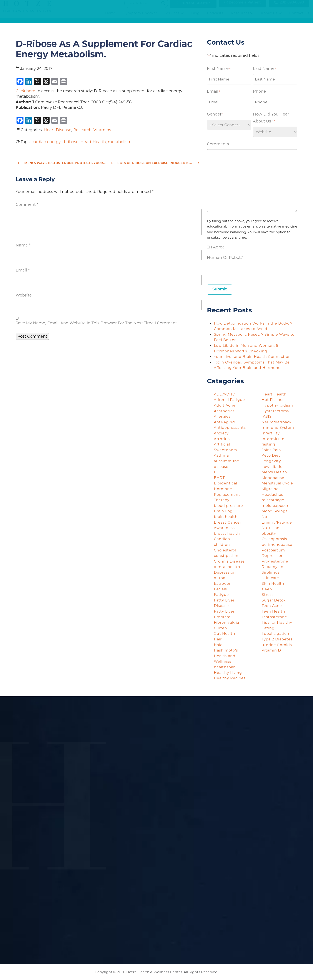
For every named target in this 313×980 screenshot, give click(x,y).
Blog (195, 17)
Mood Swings (275, 511)
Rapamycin (273, 567)
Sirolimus (271, 572)
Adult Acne (225, 405)
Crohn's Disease (229, 561)
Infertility (271, 433)
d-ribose (70, 142)
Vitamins (102, 130)
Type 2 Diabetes (277, 639)
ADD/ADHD (225, 394)
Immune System (278, 428)
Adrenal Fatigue (229, 400)
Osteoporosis (274, 539)
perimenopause (277, 545)
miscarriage (273, 500)
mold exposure (276, 506)
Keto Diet (271, 455)
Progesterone (275, 561)
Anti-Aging (224, 422)
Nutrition (271, 528)
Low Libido (272, 467)
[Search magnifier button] (163, 7)
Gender (215, 114)
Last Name (265, 69)
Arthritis (222, 439)
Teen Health (273, 611)
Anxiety (221, 433)
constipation (226, 556)
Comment (27, 204)
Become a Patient (243, 7)
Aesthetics (224, 411)
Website (24, 295)
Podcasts (215, 17)
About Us (271, 17)
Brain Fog (223, 511)
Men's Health (274, 472)
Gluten (221, 628)
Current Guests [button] (192, 7)
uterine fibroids (277, 645)
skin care (270, 578)
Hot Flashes (273, 400)
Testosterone (274, 617)
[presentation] (240, 271)
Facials (220, 589)
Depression (225, 572)
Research (82, 130)
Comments (218, 144)
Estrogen (223, 584)
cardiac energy (46, 142)
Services (174, 17)
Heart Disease (57, 130)
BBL (218, 472)
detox (220, 578)
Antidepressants (230, 428)
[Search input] (144, 7)
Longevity (271, 461)
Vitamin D (271, 650)
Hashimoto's (226, 650)
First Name (219, 69)
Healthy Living (228, 673)
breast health (227, 534)
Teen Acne (272, 606)
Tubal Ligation (276, 634)
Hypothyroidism (277, 405)
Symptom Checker (140, 17)
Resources (242, 17)
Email (23, 270)
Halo (218, 645)
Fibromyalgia (226, 622)
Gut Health (225, 634)
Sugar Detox (274, 600)
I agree (218, 247)
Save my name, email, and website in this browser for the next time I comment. (97, 323)
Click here (25, 91)
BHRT (219, 478)
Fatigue (221, 595)
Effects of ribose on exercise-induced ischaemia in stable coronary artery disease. (156, 163)
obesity (269, 534)
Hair (218, 639)
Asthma (221, 455)
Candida (222, 539)
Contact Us (299, 17)
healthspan (225, 667)
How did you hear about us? (271, 118)
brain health (226, 517)
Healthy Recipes (230, 678)
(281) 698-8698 (289, 7)
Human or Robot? (225, 258)
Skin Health (273, 584)
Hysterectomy (276, 411)
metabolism (120, 142)
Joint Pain (271, 450)
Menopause (273, 478)
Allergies (222, 416)
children (222, 545)
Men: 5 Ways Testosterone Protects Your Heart (62, 163)
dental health (227, 567)
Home (111, 17)
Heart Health (93, 142)
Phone (260, 92)
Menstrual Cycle (277, 483)
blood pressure (228, 506)
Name (23, 245)
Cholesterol (225, 550)
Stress (268, 595)
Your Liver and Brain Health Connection (253, 357)
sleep (267, 589)
